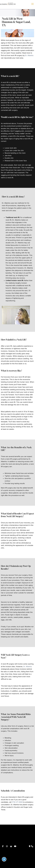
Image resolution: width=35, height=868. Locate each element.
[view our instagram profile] (7, 846)
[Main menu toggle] (32, 4)
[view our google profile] (11, 846)
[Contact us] (30, 846)
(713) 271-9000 (17, 802)
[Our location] (32, 846)
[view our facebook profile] (3, 846)
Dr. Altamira (29, 55)
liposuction (14, 128)
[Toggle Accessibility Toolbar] (4, 859)
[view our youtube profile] (15, 846)
